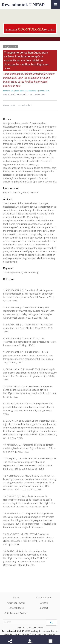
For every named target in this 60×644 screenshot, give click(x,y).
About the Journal (16, 603)
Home (16, 597)
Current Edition (44, 597)
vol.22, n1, (28, 94)
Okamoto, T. (33, 91)
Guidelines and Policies (16, 613)
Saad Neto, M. (21, 91)
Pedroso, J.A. (9, 91)
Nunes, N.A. (44, 91)
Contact (44, 608)
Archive (44, 603)
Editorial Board (16, 608)
